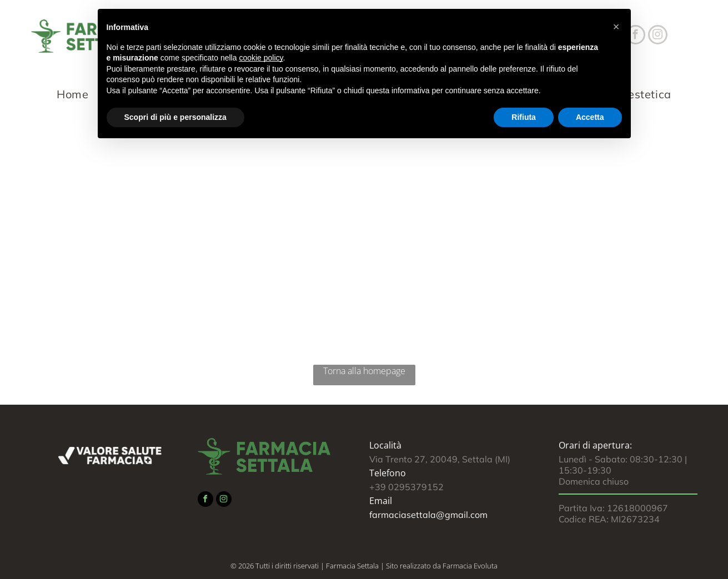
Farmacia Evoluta (470, 566)
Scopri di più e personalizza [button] (175, 117)
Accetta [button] (590, 117)
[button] (616, 27)
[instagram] (658, 36)
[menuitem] (76, 94)
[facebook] (205, 500)
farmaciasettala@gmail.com (428, 515)
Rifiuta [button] (524, 117)
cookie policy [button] (261, 58)
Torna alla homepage (364, 371)
